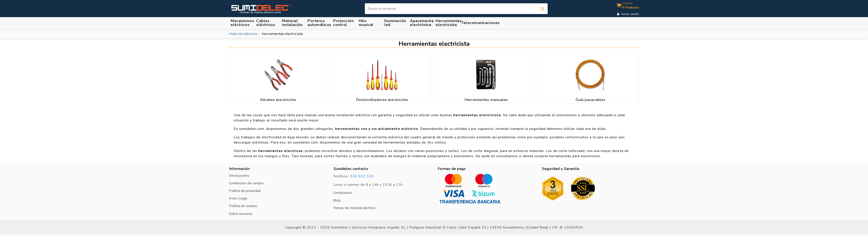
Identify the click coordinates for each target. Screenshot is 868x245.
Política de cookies (243, 206)
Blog (337, 200)
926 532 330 (362, 176)
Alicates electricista (278, 100)
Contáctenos (343, 193)
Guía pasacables (590, 100)
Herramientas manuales (486, 100)
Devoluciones (239, 176)
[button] (293, 23)
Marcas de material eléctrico (354, 208)
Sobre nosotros (241, 214)
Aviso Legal (238, 198)
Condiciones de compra (246, 183)
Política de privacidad (245, 191)
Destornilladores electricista (382, 100)
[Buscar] (456, 9)
